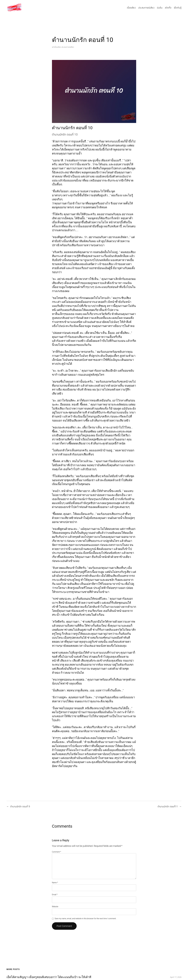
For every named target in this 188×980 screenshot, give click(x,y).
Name (55, 883)
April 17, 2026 (176, 977)
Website (55, 907)
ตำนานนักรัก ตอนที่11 (168, 807)
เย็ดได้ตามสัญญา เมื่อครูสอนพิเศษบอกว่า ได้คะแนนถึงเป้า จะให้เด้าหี (49, 977)
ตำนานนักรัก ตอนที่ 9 (20, 807)
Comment (57, 852)
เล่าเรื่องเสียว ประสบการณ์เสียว (63, 47)
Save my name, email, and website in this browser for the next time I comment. (85, 919)
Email (55, 895)
